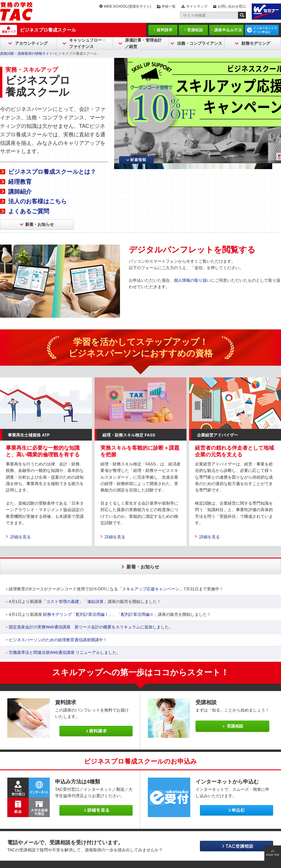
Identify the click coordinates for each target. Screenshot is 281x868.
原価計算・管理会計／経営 (143, 43)
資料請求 (165, 30)
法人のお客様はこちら (37, 201)
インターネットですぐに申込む (265, 30)
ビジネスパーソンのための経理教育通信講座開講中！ (58, 640)
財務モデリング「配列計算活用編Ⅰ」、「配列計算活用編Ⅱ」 (100, 614)
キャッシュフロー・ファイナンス (88, 43)
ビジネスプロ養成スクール (48, 30)
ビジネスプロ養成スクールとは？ (52, 172)
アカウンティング (31, 43)
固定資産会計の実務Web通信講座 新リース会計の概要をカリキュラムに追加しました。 (91, 627)
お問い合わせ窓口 (232, 6)
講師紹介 (20, 192)
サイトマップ (197, 6)
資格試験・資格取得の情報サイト (26, 54)
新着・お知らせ (40, 224)
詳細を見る (20, 537)
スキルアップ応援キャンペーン (151, 589)
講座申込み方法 (228, 30)
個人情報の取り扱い (192, 280)
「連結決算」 (95, 601)
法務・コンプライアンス (200, 43)
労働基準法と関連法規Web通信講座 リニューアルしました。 (65, 652)
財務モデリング (256, 43)
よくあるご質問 (29, 211)
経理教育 (20, 182)
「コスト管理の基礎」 (63, 601)
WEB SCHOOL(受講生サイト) (127, 6)
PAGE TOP (273, 855)
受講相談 (195, 30)
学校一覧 (169, 6)
